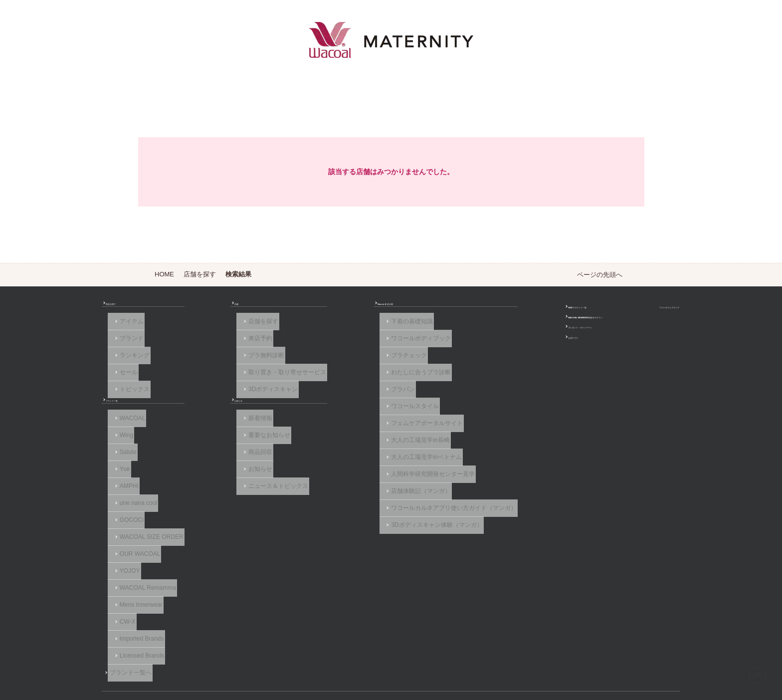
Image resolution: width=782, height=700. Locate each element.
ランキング (131, 356)
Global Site (665, 656)
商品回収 (226, 445)
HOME (164, 274)
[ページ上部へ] (754, 672)
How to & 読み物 (344, 308)
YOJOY (126, 541)
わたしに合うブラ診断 (357, 370)
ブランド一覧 (128, 397)
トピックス (131, 383)
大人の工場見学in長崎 (356, 425)
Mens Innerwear (137, 569)
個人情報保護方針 (418, 656)
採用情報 (362, 656)
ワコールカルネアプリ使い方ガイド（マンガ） (390, 479)
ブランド (128, 342)
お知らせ (220, 397)
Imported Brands (138, 596)
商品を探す (125, 308)
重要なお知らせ (235, 431)
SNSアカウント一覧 (509, 308)
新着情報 (226, 417)
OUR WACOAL (136, 527)
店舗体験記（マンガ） (357, 466)
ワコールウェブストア (647, 308)
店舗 (214, 308)
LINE (659, 621)
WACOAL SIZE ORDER (148, 513)
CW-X (124, 582)
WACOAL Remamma (144, 555)
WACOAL (129, 417)
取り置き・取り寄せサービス (253, 370)
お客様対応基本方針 (489, 656)
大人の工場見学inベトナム (362, 438)
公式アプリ (497, 349)
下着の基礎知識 (348, 328)
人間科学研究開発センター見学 (369, 452)
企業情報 (318, 656)
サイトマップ (555, 656)
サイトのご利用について (253, 656)
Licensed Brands (138, 610)
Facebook (627, 621)
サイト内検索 (611, 656)
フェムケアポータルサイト (363, 411)
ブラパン (339, 383)
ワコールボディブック (357, 342)
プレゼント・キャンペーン (518, 335)
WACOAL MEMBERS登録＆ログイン (533, 322)
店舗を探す (200, 274)
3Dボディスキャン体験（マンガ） (373, 493)
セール (125, 370)
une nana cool (134, 486)
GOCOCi (128, 500)
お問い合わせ (120, 656)
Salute (124, 445)
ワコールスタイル (351, 397)
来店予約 (226, 342)
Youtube (675, 621)
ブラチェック (345, 356)
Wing (122, 431)
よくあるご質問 (179, 656)
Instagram (643, 621)
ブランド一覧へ (137, 624)
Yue (121, 459)
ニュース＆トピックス (244, 472)
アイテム (128, 328)
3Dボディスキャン (239, 383)
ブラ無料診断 (232, 356)
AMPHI (125, 472)
